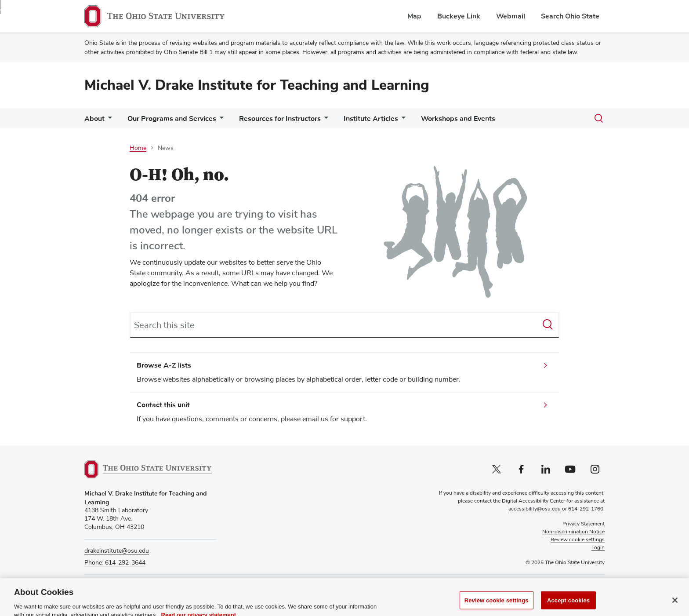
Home (138, 148)
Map (414, 16)
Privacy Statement (584, 524)
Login (598, 548)
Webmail (511, 16)
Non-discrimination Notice (573, 532)
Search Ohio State (570, 16)
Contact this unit (163, 405)
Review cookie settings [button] (578, 540)
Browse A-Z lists (164, 365)
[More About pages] (108, 121)
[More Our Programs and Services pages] (220, 121)
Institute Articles (371, 119)
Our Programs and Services (172, 119)
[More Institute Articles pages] (402, 121)
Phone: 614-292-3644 (115, 563)
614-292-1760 (586, 509)
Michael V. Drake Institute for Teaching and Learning (257, 85)
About (94, 119)
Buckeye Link (459, 16)
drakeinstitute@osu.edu (117, 551)
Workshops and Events (458, 119)
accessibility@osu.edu (535, 509)
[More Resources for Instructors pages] (324, 121)
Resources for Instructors (280, 119)
